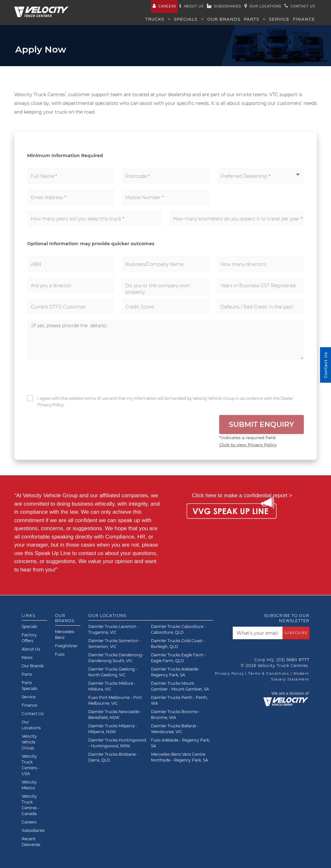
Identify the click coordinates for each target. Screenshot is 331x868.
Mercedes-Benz (65, 635)
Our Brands (224, 19)
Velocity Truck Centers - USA (31, 765)
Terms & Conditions (269, 674)
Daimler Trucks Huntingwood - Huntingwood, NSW (117, 743)
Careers (164, 6)
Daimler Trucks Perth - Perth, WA (179, 700)
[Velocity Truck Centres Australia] (41, 8)
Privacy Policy (230, 674)
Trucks (158, 19)
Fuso (60, 654)
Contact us (300, 6)
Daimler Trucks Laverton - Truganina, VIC (113, 629)
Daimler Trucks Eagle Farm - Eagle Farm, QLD (179, 658)
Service (279, 19)
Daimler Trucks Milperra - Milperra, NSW (113, 729)
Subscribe (296, 633)
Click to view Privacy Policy (248, 445)
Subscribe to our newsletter (287, 618)
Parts (255, 19)
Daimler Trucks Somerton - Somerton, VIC (115, 644)
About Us (31, 649)
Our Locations (263, 6)
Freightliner (66, 646)
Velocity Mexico (29, 785)
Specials (189, 19)
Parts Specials (29, 686)
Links (28, 616)
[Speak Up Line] (231, 512)
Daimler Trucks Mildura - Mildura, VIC (112, 686)
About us (192, 6)
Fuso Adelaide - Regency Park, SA (181, 743)
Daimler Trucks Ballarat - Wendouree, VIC (175, 729)
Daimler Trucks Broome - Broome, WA (176, 715)
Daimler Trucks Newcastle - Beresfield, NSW (115, 715)
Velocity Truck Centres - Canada (31, 805)
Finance (304, 19)
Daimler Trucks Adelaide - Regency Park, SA (176, 672)
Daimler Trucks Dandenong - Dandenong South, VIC (116, 658)
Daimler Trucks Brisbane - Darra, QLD (113, 757)
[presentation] (76, 377)
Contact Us (33, 714)
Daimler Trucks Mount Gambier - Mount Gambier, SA (180, 686)
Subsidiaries (224, 6)
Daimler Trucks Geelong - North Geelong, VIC (113, 672)
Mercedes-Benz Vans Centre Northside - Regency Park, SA (180, 757)
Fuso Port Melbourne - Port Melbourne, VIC (115, 700)
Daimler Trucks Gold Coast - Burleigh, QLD (178, 644)
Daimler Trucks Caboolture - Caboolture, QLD (178, 629)
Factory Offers (29, 638)
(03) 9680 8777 (293, 660)
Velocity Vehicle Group (29, 742)
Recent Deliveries (31, 842)
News (27, 657)
